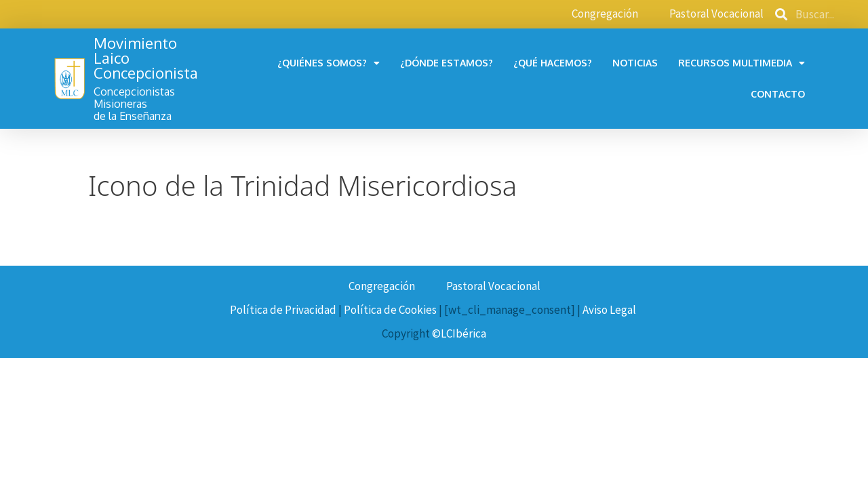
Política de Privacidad (283, 310)
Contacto (778, 94)
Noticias (635, 63)
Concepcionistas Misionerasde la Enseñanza (134, 103)
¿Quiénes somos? (329, 63)
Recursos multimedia (742, 63)
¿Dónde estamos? (447, 63)
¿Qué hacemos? (553, 63)
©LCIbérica (459, 333)
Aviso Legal (609, 310)
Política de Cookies (390, 310)
